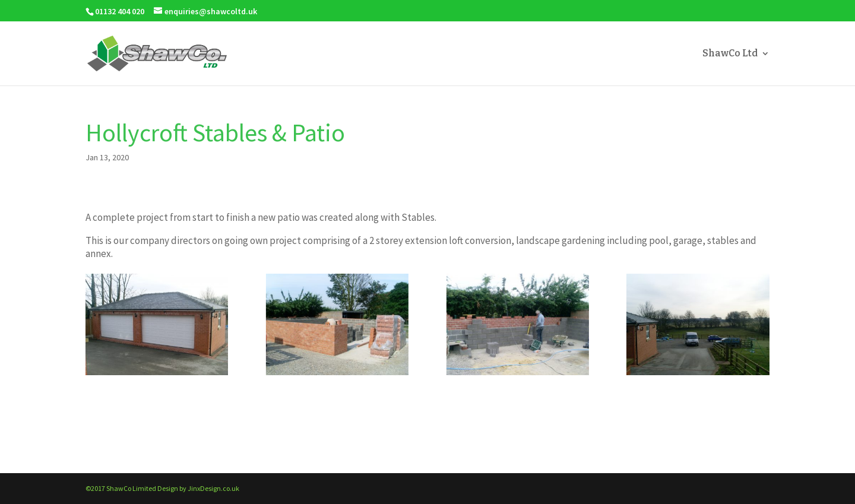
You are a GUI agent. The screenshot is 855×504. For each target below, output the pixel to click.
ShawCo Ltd (730, 54)
